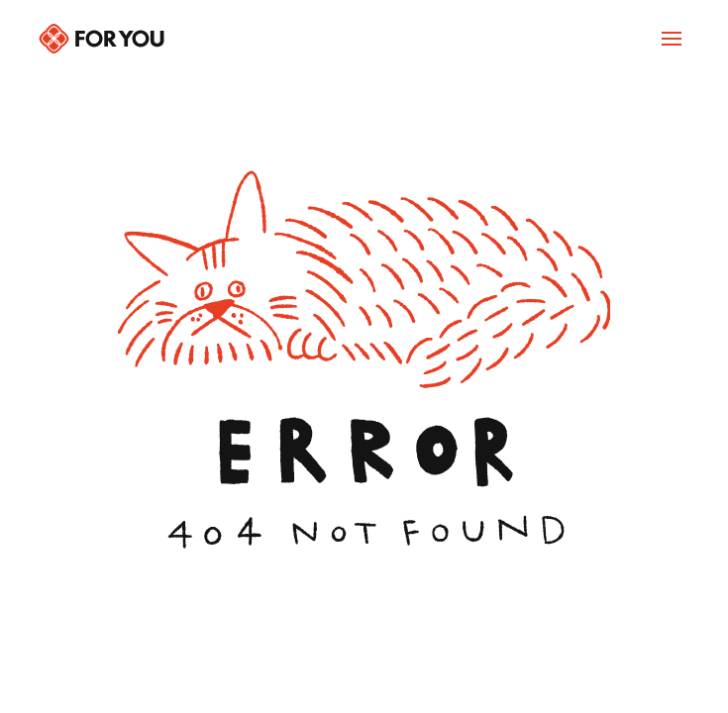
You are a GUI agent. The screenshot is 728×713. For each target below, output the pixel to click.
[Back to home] (102, 39)
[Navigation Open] (672, 39)
